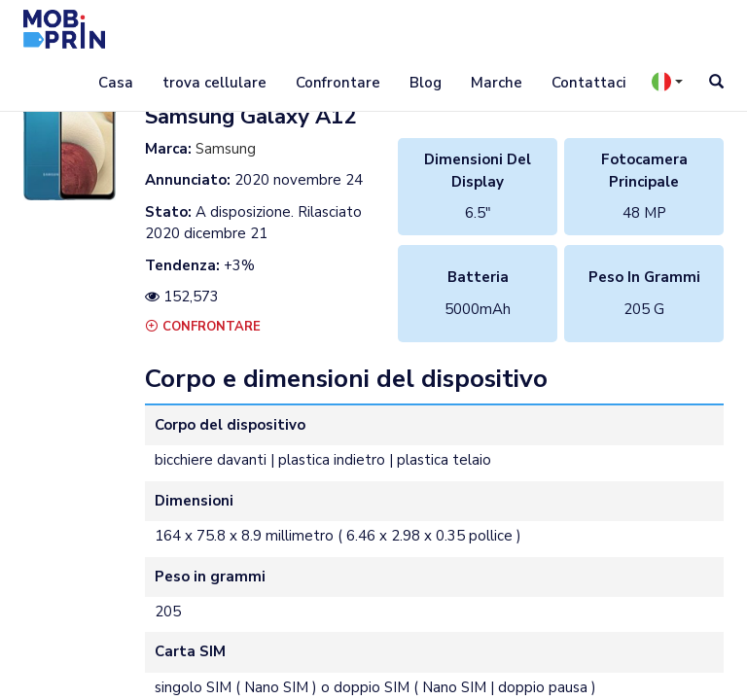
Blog (426, 83)
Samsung (226, 149)
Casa (116, 83)
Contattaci (588, 83)
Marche (497, 83)
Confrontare (338, 83)
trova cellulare (214, 83)
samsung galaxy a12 (250, 117)
